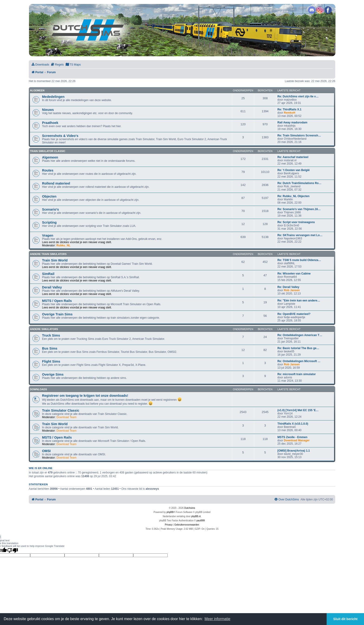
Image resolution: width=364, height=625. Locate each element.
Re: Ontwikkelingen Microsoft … (299, 361)
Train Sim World (55, 260)
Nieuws (48, 110)
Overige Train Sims (57, 314)
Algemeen (37, 90)
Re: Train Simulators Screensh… (299, 136)
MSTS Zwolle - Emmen (292, 437)
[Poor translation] (13, 550)
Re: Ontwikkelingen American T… (300, 335)
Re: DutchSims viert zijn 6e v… (298, 96)
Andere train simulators (48, 254)
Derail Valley (52, 287)
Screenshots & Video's (60, 136)
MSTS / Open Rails (57, 301)
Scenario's (50, 209)
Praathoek (50, 123)
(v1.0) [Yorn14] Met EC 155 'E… (298, 410)
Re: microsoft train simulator (297, 374)
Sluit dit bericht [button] (345, 619)
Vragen (48, 235)
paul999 (201, 521)
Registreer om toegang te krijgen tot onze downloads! (85, 396)
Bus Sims (50, 348)
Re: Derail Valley (288, 287)
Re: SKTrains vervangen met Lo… (300, 235)
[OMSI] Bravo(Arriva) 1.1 (294, 451)
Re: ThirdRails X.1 (289, 109)
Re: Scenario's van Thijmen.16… (299, 209)
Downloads (38, 389)
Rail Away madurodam (292, 122)
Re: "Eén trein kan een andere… (299, 301)
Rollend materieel (56, 183)
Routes (48, 170)
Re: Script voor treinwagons (296, 222)
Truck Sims (51, 335)
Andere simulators (44, 329)
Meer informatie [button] (217, 619)
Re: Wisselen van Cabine (294, 274)
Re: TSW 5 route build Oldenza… (299, 260)
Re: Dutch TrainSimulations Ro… (299, 183)
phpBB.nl (196, 516)
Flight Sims (51, 361)
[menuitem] (40, 65)
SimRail (48, 274)
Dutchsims (190, 508)
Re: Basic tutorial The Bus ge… (298, 348)
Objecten (49, 196)
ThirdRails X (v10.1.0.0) (293, 424)
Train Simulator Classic (48, 151)
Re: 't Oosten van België (294, 170)
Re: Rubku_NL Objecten (293, 196)
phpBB (170, 512)
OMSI (46, 451)
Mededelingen (53, 97)
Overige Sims (53, 374)
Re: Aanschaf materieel (293, 157)
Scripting (49, 222)
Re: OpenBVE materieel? (294, 314)
